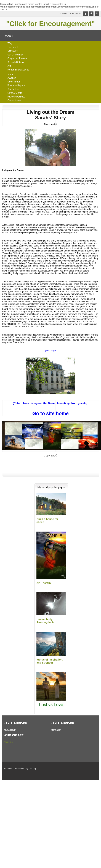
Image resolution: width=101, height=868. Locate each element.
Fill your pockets (16, 97)
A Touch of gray (16, 62)
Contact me (19, 769)
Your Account (10, 730)
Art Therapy (44, 583)
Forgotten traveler (18, 58)
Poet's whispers (16, 85)
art (9, 66)
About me (8, 742)
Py (35, 769)
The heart (13, 47)
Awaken (12, 78)
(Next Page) (51, 351)
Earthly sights (15, 93)
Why (10, 43)
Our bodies (13, 89)
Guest (11, 74)
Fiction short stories (18, 70)
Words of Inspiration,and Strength (50, 661)
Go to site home (51, 414)
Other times (14, 82)
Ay (27, 769)
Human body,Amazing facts (46, 621)
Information (56, 730)
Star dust (12, 51)
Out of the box (15, 55)
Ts (31, 769)
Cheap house (14, 100)
